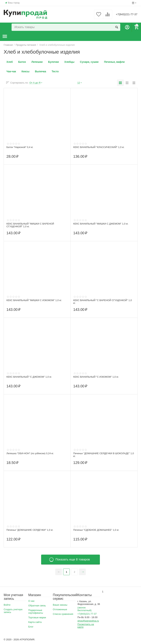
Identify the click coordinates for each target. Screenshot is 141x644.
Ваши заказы (60, 605)
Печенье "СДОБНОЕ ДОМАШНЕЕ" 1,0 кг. (98, 530)
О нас (31, 601)
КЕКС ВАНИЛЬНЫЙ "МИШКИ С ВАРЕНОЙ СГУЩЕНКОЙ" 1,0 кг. (32, 225)
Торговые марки (37, 617)
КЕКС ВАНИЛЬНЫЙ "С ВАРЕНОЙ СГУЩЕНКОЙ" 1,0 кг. (102, 302)
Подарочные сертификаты (36, 612)
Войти (7, 605)
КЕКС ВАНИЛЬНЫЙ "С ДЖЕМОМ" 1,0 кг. (31, 377)
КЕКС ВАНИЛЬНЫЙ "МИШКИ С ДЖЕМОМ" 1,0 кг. (103, 224)
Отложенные (60, 609)
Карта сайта (35, 622)
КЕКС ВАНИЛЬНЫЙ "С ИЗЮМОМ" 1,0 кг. (97, 377)
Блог (31, 627)
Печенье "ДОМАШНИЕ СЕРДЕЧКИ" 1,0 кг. (31, 530)
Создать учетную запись (13, 611)
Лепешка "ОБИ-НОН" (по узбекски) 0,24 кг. (32, 453)
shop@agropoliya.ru (88, 621)
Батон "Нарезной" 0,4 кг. (21, 147)
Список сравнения (63, 614)
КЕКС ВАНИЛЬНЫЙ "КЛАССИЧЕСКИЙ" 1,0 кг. (101, 147)
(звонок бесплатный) (85, 609)
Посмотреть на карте (86, 626)
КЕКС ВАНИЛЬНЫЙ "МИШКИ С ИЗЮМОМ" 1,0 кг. (36, 300)
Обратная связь (37, 606)
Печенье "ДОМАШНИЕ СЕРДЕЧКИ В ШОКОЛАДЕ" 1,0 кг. (103, 455)
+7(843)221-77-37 (124, 14)
